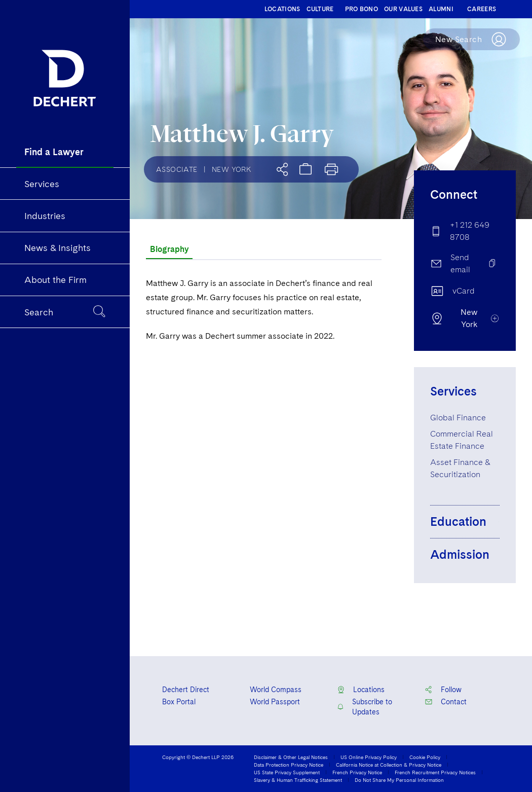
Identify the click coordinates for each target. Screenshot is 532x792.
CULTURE (320, 9)
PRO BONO (362, 9)
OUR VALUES (403, 9)
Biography (169, 249)
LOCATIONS (282, 9)
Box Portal (179, 702)
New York (232, 169)
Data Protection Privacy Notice (289, 765)
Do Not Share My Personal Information (399, 780)
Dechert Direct (186, 690)
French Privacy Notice (357, 772)
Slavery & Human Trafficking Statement (298, 780)
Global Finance (458, 418)
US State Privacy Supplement (287, 772)
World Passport (275, 702)
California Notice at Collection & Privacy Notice (389, 765)
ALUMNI (441, 9)
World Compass (276, 690)
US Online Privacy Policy (369, 757)
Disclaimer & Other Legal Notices (291, 757)
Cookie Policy (425, 757)
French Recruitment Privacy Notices (435, 772)
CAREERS (482, 9)
